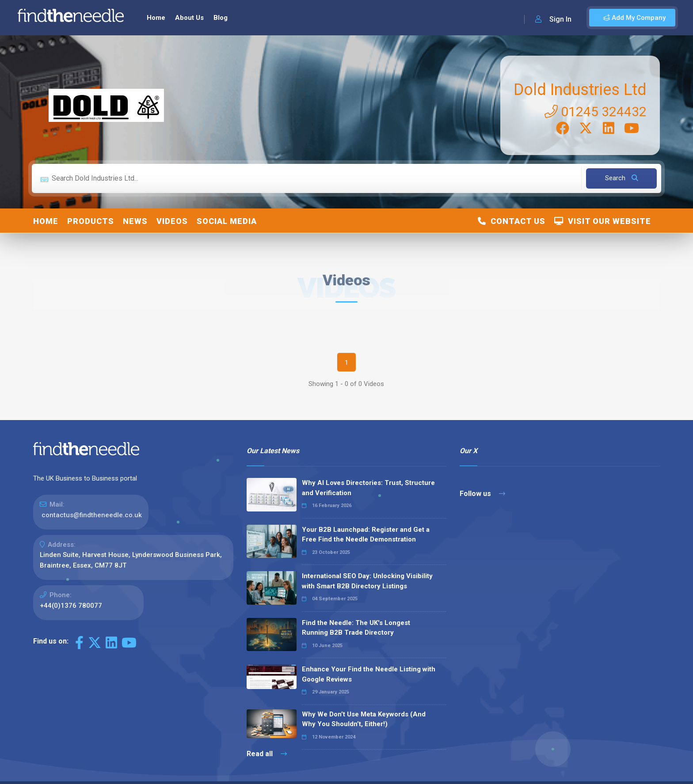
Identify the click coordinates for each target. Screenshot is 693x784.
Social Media (227, 221)
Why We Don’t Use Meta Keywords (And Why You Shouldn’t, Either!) (364, 719)
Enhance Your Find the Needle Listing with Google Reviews (369, 674)
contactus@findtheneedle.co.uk (92, 515)
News (135, 221)
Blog (221, 18)
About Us (189, 18)
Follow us (482, 494)
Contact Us (512, 221)
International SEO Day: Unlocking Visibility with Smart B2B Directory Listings (367, 581)
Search (622, 178)
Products (91, 221)
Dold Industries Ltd (580, 90)
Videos (172, 221)
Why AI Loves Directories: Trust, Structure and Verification (368, 488)
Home (156, 18)
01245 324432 (596, 112)
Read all (267, 754)
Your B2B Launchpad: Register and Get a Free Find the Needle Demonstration (366, 535)
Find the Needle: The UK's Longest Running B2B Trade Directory (356, 628)
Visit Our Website (603, 221)
